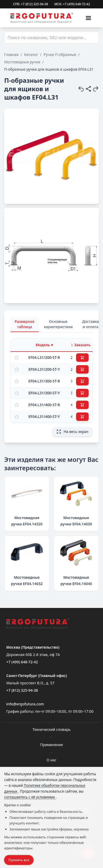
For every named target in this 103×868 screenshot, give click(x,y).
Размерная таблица (25, 324)
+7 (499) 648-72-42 (22, 662)
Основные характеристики (58, 324)
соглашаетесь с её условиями (30, 797)
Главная (11, 55)
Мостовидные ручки (22, 62)
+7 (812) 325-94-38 (22, 690)
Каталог (31, 55)
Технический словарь (51, 729)
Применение (51, 745)
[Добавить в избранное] (17, 358)
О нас (51, 760)
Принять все (19, 860)
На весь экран (72, 432)
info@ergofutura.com (25, 704)
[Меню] (88, 18)
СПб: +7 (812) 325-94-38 (31, 4)
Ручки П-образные (60, 55)
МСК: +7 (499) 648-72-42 (72, 4)
